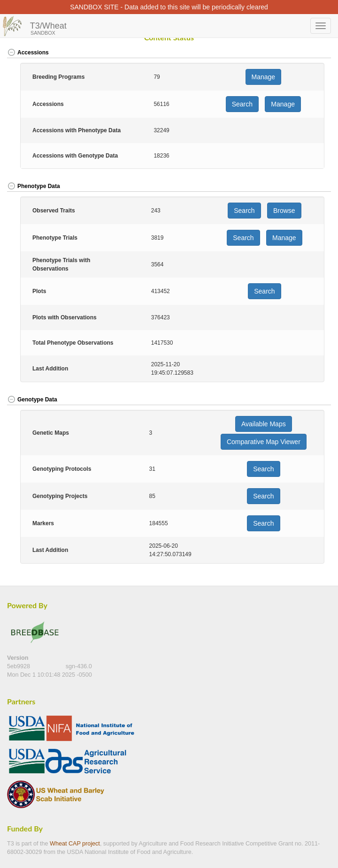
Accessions (28, 53)
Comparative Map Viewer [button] (264, 442)
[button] (315, 53)
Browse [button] (284, 211)
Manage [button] (264, 77)
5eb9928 (19, 666)
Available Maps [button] (264, 424)
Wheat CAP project (75, 844)
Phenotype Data (34, 186)
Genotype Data (32, 400)
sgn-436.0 (79, 666)
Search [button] (242, 104)
